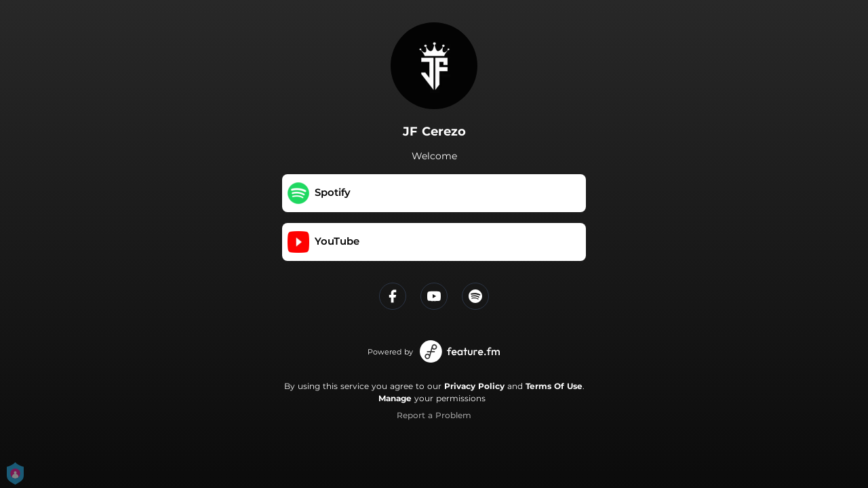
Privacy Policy (474, 386)
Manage (395, 398)
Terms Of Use (554, 386)
